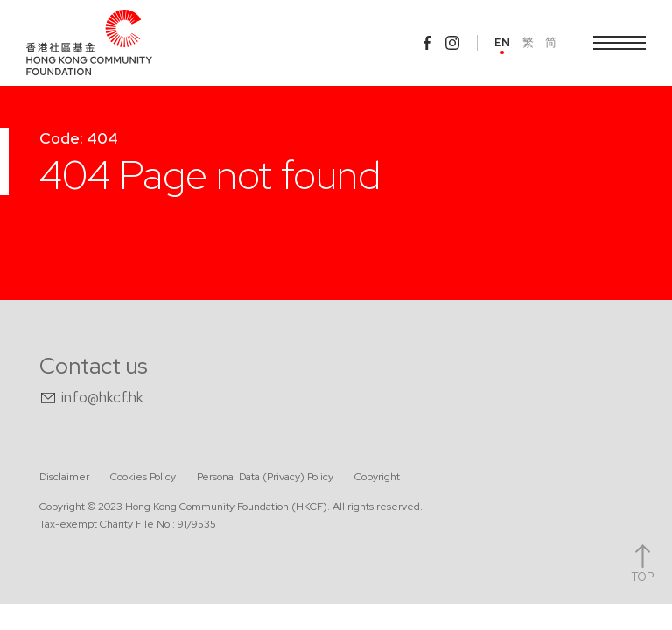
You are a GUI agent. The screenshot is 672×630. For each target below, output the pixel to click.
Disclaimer (64, 477)
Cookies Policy (143, 477)
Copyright (377, 477)
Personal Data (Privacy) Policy (265, 477)
